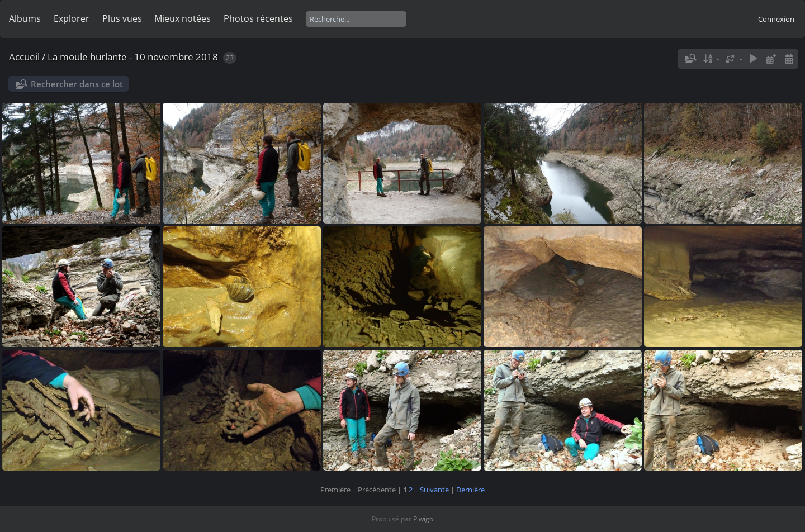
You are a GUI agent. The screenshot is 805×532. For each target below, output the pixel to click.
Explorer (72, 18)
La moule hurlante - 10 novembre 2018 (133, 57)
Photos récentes (258, 18)
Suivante (434, 490)
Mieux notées (183, 18)
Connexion (776, 19)
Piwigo (423, 519)
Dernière (470, 490)
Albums (25, 18)
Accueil (24, 57)
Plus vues (122, 18)
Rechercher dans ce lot (77, 84)
